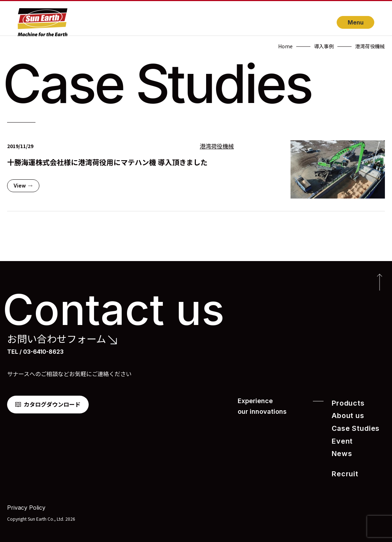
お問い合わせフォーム (57, 339)
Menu (356, 22)
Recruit (343, 469)
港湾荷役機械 (217, 146)
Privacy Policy (26, 503)
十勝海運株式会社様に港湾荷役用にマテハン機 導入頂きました (107, 162)
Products (346, 403)
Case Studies (352, 426)
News (340, 450)
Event (341, 438)
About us (346, 415)
